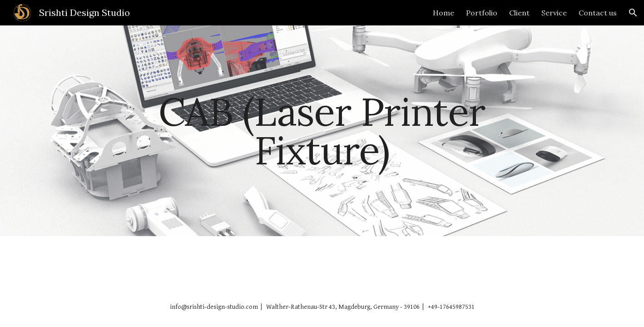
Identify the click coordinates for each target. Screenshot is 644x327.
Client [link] (519, 13)
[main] (322, 131)
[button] (633, 13)
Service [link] (554, 13)
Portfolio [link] (482, 13)
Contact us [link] (598, 13)
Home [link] (443, 13)
